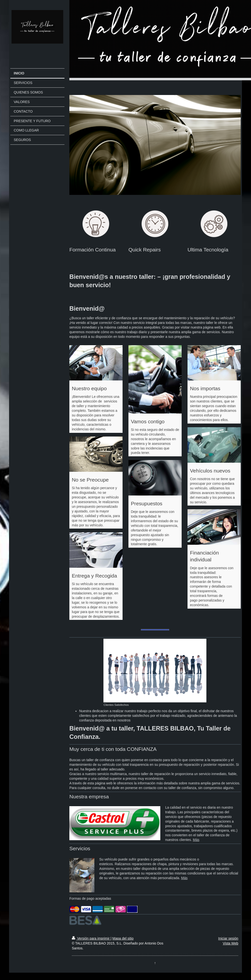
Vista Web (231, 943)
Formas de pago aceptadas (90, 898)
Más (196, 840)
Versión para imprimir (91, 938)
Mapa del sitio (123, 938)
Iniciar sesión (228, 938)
